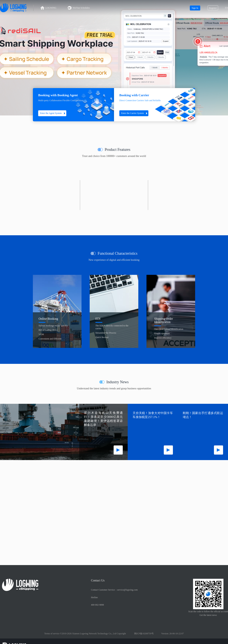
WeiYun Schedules (79, 8)
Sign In (195, 8)
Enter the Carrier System (135, 113)
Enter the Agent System (53, 113)
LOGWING (48, 8)
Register (213, 8)
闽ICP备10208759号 (144, 634)
